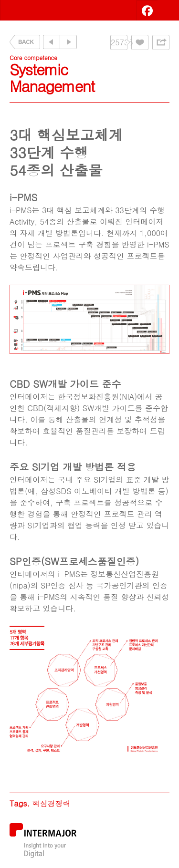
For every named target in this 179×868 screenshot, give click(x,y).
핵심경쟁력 (51, 803)
